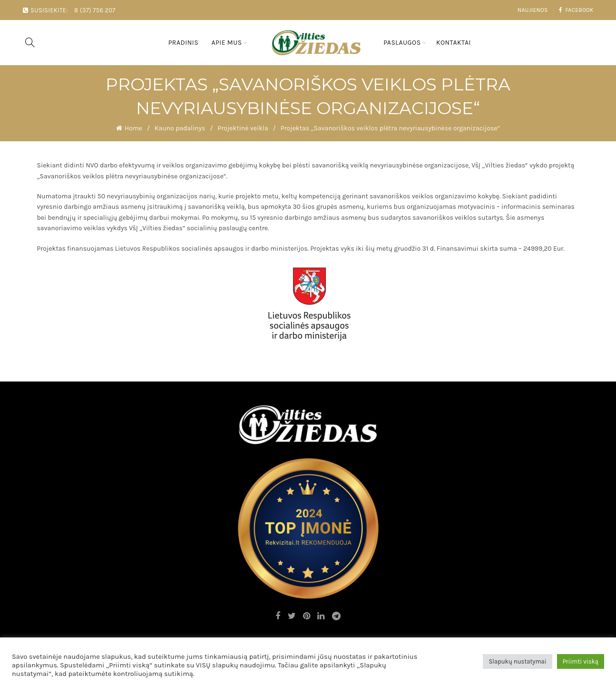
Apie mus (226, 43)
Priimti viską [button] (581, 661)
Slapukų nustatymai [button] (517, 661)
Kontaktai (454, 43)
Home (133, 128)
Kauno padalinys (180, 128)
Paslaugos (402, 43)
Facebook (576, 10)
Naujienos (533, 10)
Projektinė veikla (243, 128)
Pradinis (184, 43)
